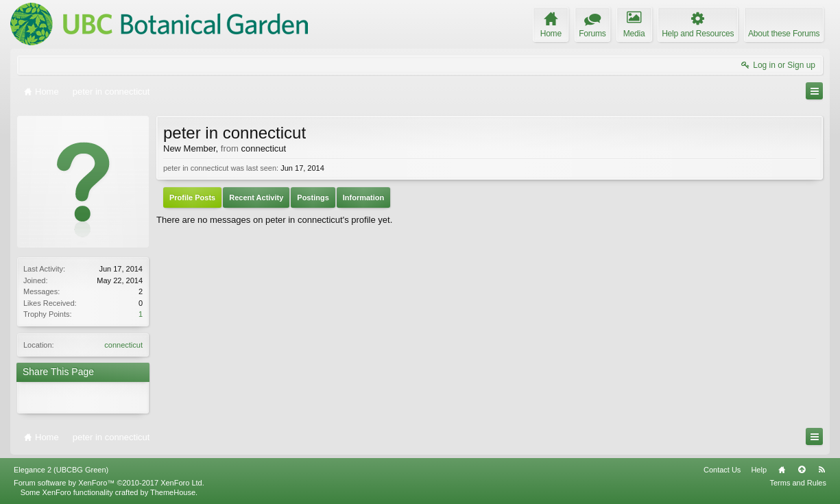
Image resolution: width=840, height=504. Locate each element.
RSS (821, 470)
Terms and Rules (798, 483)
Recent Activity (256, 197)
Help (759, 470)
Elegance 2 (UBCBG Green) (61, 470)
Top (802, 470)
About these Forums (784, 34)
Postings (313, 197)
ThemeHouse (173, 492)
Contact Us (722, 470)
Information (364, 197)
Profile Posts (192, 197)
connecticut (123, 345)
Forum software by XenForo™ (109, 483)
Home (782, 470)
